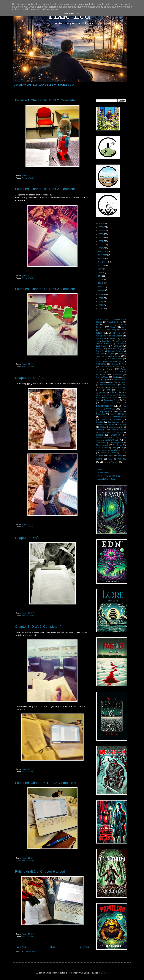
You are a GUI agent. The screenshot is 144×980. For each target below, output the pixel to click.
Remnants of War (119, 417)
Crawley (112, 338)
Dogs (122, 341)
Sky (122, 427)
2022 (101, 238)
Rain (112, 414)
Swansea (115, 435)
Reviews (104, 419)
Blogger (104, 973)
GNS (124, 364)
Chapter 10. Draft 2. (30, 378)
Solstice (100, 430)
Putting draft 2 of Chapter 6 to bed (40, 871)
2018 (101, 295)
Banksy (120, 325)
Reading (122, 414)
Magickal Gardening (107, 385)
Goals (110, 367)
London (102, 382)
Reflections (105, 417)
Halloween (117, 374)
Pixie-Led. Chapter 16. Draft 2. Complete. (46, 100)
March (101, 283)
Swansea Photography (104, 437)
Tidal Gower (118, 445)
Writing (32, 178)
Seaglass (100, 422)
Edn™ (108, 344)
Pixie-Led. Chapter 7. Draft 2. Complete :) (46, 783)
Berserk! (100, 327)
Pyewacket (101, 414)
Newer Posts (21, 947)
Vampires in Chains (108, 453)
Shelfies (103, 427)
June (100, 273)
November (103, 255)
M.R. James (122, 382)
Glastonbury (101, 364)
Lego (105, 380)
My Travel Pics (121, 387)
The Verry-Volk (102, 445)
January (102, 290)
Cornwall (100, 338)
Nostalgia (102, 393)
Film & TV (100, 351)
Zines (113, 462)
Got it (80, 13)
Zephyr (106, 462)
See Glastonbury (114, 422)
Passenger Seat (111, 400)
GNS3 (103, 367)
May (100, 276)
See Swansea (109, 424)
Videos (100, 455)
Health (115, 377)
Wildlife (99, 459)
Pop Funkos (106, 411)
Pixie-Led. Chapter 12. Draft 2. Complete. (46, 289)
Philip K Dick (112, 403)
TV (122, 448)
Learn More (68, 13)
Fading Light (117, 346)
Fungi (105, 356)
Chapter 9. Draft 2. (29, 538)
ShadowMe (122, 424)
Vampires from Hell (118, 450)
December (103, 251)
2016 (101, 302)
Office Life (116, 392)
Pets (125, 400)
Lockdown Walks (120, 380)
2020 (101, 245)
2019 (101, 248)
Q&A (100, 470)
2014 (101, 309)
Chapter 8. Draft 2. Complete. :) (38, 627)
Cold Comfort (117, 336)
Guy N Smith (104, 473)
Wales (111, 455)
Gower (110, 369)
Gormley (99, 369)
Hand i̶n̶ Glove (102, 377)
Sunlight (99, 435)
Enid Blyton (120, 344)
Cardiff (122, 330)
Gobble (119, 366)
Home (53, 947)
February (102, 287)
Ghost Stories (116, 359)
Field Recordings (115, 349)
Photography (104, 406)
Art (97, 325)
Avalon (108, 325)
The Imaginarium (117, 443)
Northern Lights (121, 390)
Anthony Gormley (102, 320)
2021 (101, 241)
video (122, 453)
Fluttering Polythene (116, 351)
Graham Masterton (113, 372)
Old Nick (112, 395)
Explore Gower (102, 346)
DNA (116, 341)
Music (110, 387)
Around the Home (114, 322)
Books (113, 327)
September (103, 262)
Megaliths (123, 385)
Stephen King (105, 432)
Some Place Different (118, 430)
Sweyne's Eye (112, 440)
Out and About (110, 398)
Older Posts (84, 947)
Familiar (99, 349)
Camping (113, 330)
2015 (101, 305)
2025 (101, 227)
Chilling (117, 333)
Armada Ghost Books (107, 479)
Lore (111, 382)
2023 (101, 234)
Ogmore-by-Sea (101, 395)
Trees (114, 448)
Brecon (124, 327)
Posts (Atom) (31, 951)
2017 (101, 298)
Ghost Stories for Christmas (109, 361)
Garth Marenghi (101, 359)
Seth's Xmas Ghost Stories (109, 476)
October (102, 258)
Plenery (124, 409)
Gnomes (115, 364)
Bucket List (102, 330)
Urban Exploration (102, 450)
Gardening (115, 356)
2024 (101, 231)
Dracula (99, 344)
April (100, 280)
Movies (101, 387)
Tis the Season (102, 448)
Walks (120, 455)
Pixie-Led (25, 178)
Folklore (111, 354)
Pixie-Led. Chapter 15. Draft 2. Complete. (46, 189)
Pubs (121, 412)
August (101, 265)
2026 (101, 224)
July (100, 269)
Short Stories (114, 427)
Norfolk (109, 390)
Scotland (117, 419)
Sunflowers (119, 432)
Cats (99, 333)
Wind (110, 459)
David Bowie (107, 341)
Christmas (101, 336)
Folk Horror (100, 354)
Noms (101, 390)
